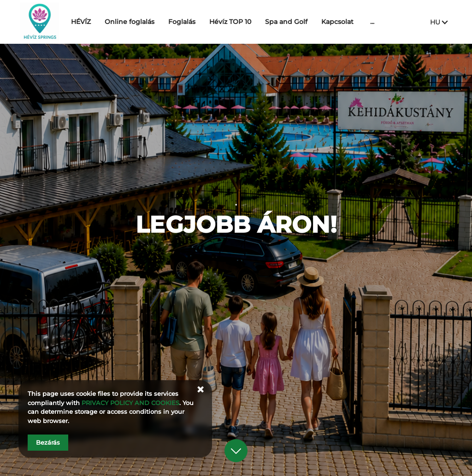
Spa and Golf (309, 22)
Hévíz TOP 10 (253, 22)
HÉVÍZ (104, 22)
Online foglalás (153, 22)
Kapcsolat (360, 22)
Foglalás (205, 22)
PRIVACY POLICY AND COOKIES (130, 403)
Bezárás (48, 442)
